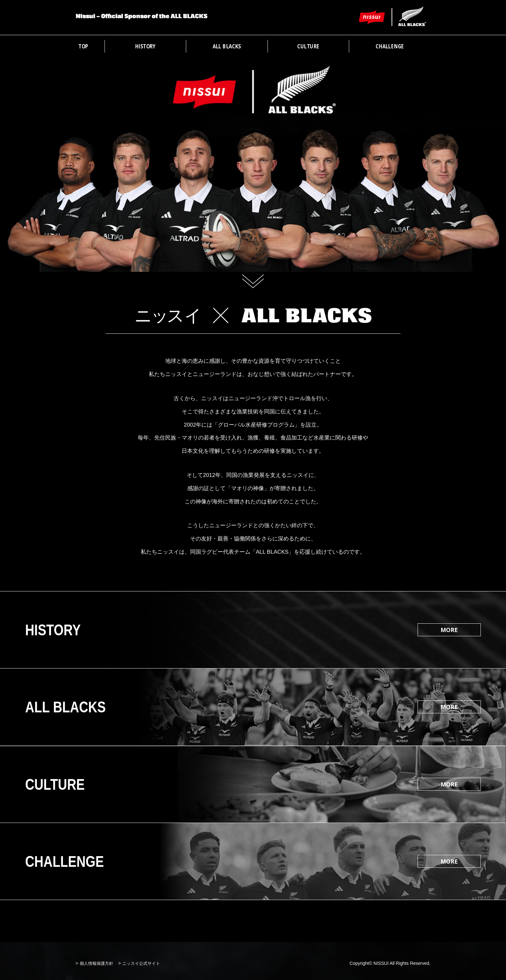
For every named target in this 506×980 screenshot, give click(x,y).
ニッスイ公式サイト (141, 963)
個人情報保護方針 (96, 963)
